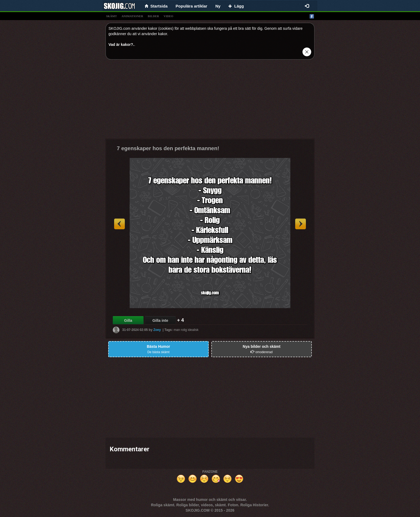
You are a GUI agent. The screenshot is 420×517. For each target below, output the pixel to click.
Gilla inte (160, 320)
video (168, 16)
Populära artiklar (192, 6)
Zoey (157, 330)
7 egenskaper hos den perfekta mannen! (168, 148)
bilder (153, 16)
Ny (218, 6)
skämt (111, 16)
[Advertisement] (210, 101)
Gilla (128, 320)
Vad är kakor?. (121, 45)
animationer (132, 16)
